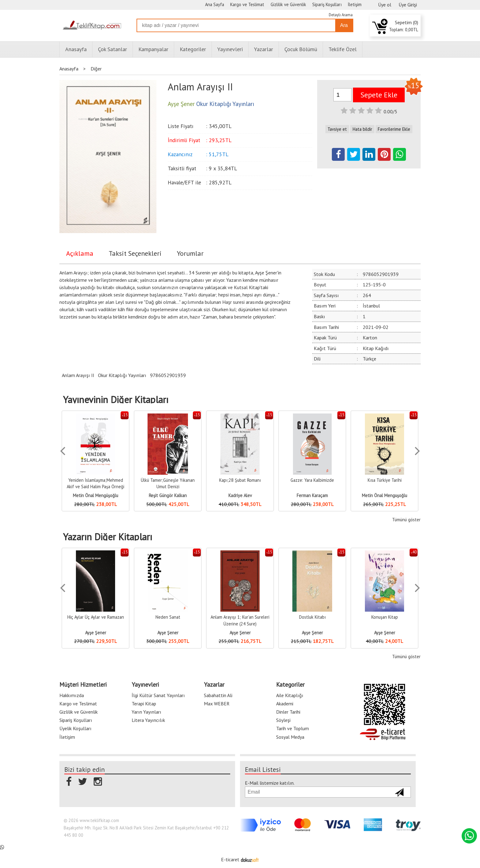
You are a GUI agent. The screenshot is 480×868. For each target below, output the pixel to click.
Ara (344, 25)
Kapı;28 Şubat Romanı (240, 480)
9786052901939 (168, 375)
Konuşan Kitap (385, 617)
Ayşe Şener (96, 633)
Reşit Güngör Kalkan (168, 495)
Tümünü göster (406, 520)
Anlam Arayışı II (78, 375)
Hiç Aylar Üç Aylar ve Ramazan (96, 617)
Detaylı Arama (341, 15)
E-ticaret (230, 859)
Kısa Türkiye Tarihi (385, 480)
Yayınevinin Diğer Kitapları (116, 400)
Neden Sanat (168, 617)
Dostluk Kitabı (312, 617)
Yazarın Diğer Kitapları (108, 537)
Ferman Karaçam (312, 495)
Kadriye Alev (240, 495)
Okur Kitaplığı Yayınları (122, 375)
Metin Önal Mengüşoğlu (96, 495)
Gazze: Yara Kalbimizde (312, 480)
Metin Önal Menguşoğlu (384, 495)
